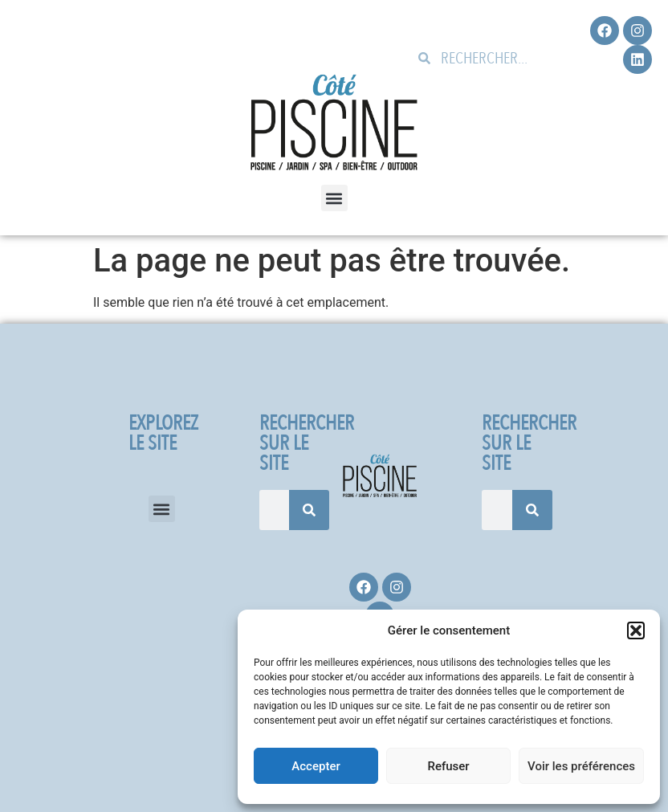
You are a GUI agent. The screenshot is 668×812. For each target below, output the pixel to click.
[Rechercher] (309, 510)
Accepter (316, 766)
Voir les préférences (581, 766)
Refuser (448, 766)
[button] (636, 630)
